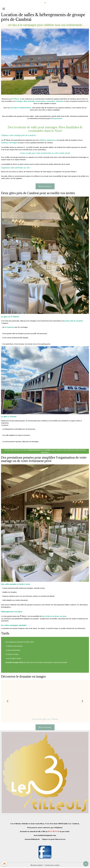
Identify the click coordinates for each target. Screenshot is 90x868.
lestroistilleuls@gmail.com (45, 835)
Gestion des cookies (52, 865)
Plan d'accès (60, 839)
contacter (46, 828)
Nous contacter (45, 186)
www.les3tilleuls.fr (32, 839)
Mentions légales (37, 865)
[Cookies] (4, 864)
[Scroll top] (86, 864)
